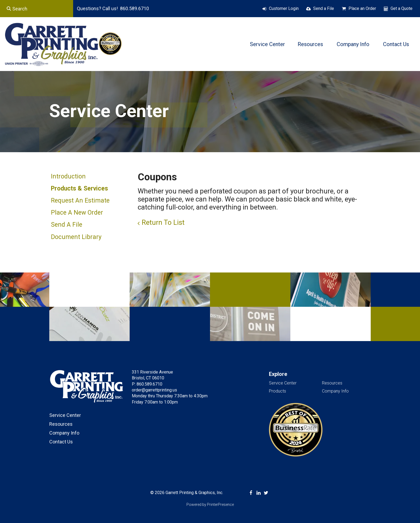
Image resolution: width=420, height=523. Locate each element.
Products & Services (79, 188)
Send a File (324, 8)
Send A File (67, 225)
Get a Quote (402, 8)
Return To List (163, 222)
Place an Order (362, 8)
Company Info (353, 44)
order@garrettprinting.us (154, 390)
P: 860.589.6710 (147, 384)
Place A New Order (77, 213)
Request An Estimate (80, 201)
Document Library (76, 237)
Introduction (68, 176)
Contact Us (396, 44)
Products (277, 391)
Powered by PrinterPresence (210, 505)
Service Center (267, 44)
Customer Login (284, 8)
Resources (310, 44)
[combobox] (37, 9)
